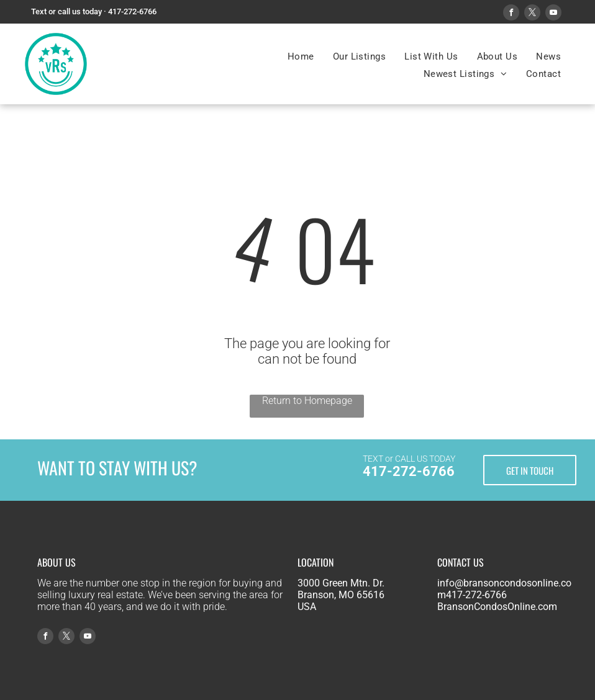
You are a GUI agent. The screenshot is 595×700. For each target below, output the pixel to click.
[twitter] (532, 14)
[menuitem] (301, 56)
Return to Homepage (307, 401)
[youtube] (553, 14)
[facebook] (511, 14)
